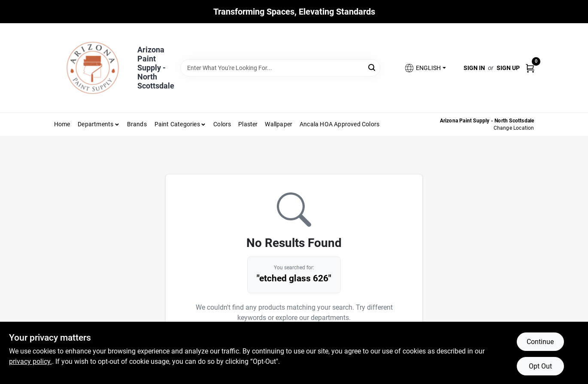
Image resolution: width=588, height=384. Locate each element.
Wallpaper (279, 124)
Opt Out (540, 366)
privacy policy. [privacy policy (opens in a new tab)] (30, 361)
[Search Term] (280, 68)
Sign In (474, 68)
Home (62, 124)
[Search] (372, 67)
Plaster (248, 124)
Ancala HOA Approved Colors (339, 124)
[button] (425, 68)
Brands (137, 124)
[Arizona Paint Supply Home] (93, 68)
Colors (222, 124)
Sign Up (508, 68)
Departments (95, 124)
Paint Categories (177, 124)
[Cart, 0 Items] (530, 68)
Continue (540, 342)
